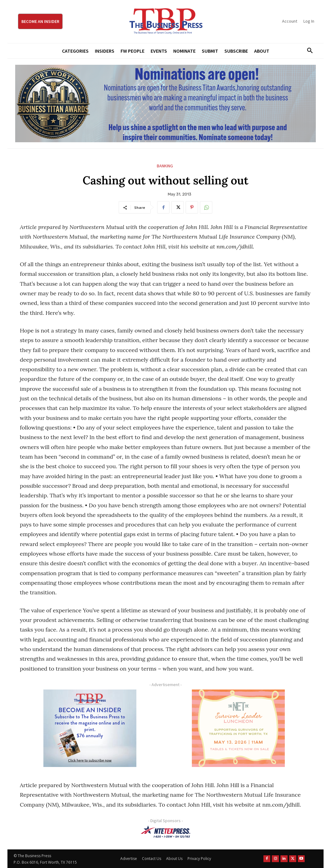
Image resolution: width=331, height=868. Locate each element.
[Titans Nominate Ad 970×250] (165, 104)
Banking (165, 166)
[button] (308, 51)
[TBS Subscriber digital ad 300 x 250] (90, 728)
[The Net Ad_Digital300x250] (238, 728)
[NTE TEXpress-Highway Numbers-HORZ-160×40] (165, 832)
